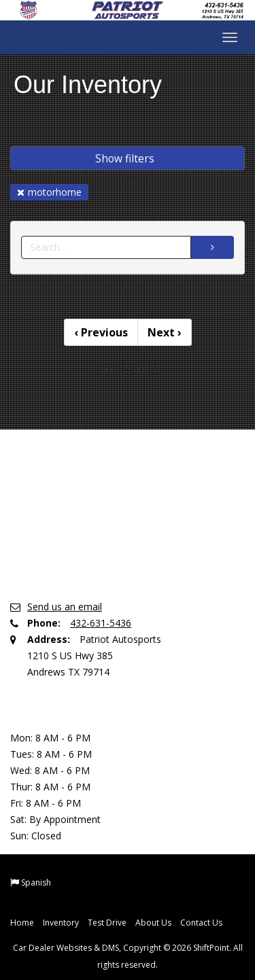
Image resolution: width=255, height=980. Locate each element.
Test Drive (107, 923)
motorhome (49, 192)
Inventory (61, 923)
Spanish (36, 882)
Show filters (125, 158)
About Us (153, 923)
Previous (101, 332)
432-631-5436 (101, 623)
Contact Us (201, 923)
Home (22, 923)
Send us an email (65, 607)
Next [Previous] (165, 332)
